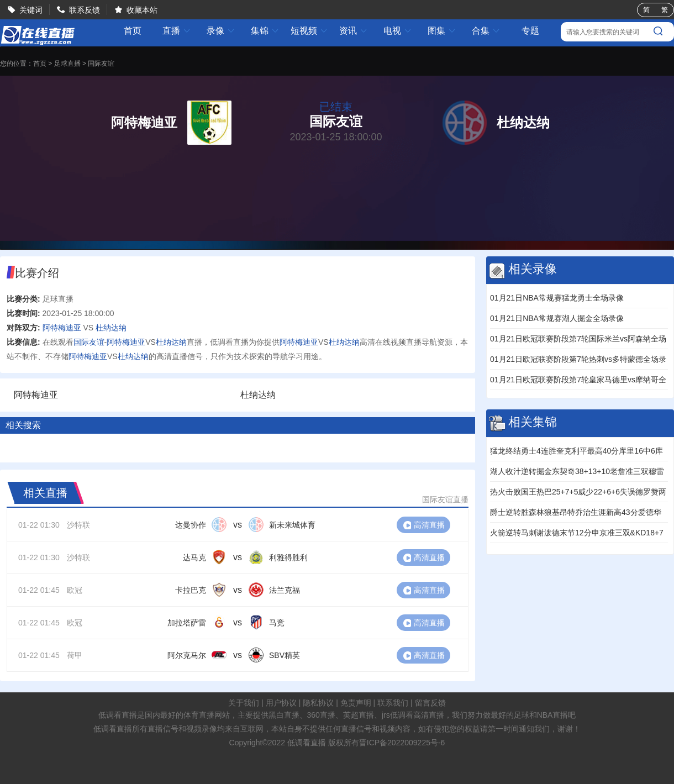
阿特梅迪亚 (62, 328)
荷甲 (75, 655)
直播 (177, 31)
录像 (221, 31)
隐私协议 (318, 703)
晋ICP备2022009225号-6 (402, 743)
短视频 (309, 31)
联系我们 (393, 703)
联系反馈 (85, 10)
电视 (398, 31)
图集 (442, 31)
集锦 (265, 31)
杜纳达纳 (111, 328)
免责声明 (356, 703)
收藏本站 (142, 10)
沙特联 (78, 525)
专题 (530, 31)
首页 (133, 31)
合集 (486, 31)
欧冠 (75, 590)
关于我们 (244, 703)
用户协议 (281, 703)
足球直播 (67, 64)
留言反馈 (430, 703)
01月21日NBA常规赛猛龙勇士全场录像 (557, 298)
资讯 (354, 31)
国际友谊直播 (445, 499)
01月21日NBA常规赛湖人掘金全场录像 (557, 318)
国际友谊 (101, 64)
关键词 (31, 10)
